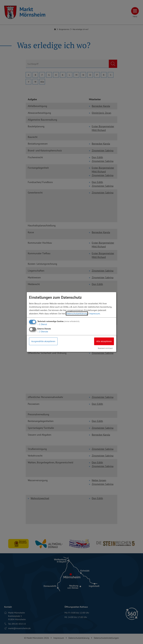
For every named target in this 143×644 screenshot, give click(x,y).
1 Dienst (42, 324)
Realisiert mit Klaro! (105, 348)
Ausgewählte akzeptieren (43, 341)
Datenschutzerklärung (77, 313)
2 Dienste (43, 331)
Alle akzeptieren (104, 341)
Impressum (95, 313)
